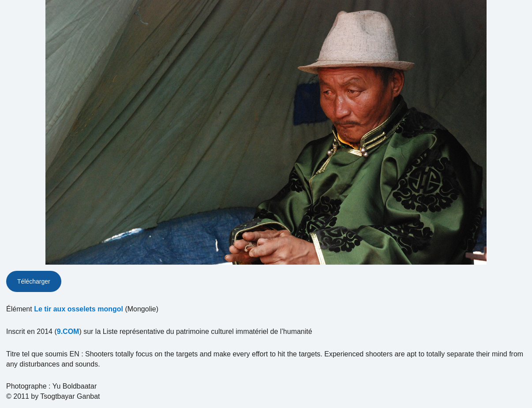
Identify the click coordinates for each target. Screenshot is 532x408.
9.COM (68, 331)
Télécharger (34, 281)
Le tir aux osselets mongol (79, 309)
